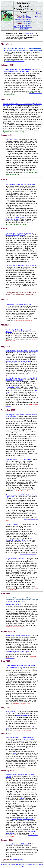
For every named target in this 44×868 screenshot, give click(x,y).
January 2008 (7, 840)
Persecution (20, 864)
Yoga (14, 753)
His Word (29, 864)
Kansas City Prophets (23, 715)
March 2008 (6, 734)
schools (8, 601)
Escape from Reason (12, 219)
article (23, 667)
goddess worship (11, 361)
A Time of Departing (29, 739)
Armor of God (11, 864)
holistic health (25, 361)
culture (23, 601)
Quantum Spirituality (12, 387)
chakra (21, 798)
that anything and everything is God (17, 651)
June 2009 (5, 594)
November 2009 (8, 410)
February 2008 (7, 770)
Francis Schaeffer (20, 217)
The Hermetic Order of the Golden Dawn (19, 539)
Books (41, 864)
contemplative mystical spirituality (23, 819)
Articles (35, 864)
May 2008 (5, 708)
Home (38, 13)
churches (14, 601)
